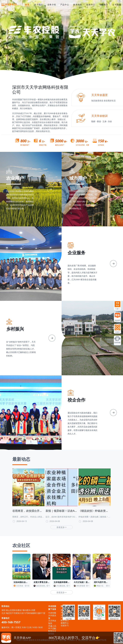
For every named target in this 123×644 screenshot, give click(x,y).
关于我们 (39, 5)
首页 (27, 5)
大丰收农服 (52, 617)
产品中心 (65, 5)
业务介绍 (52, 5)
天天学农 (52, 621)
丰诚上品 (52, 626)
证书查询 (117, 5)
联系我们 (78, 5)
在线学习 (104, 5)
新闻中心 (91, 5)
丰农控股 (52, 613)
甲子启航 (52, 628)
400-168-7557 (11, 622)
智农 (50, 623)
